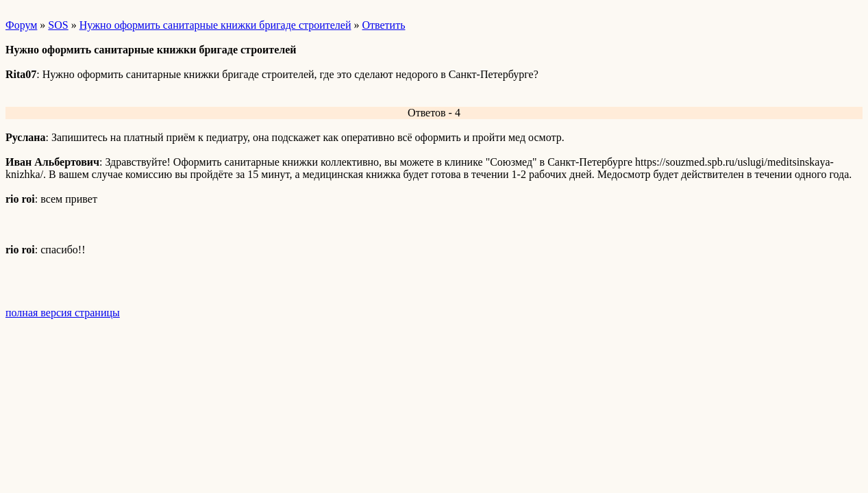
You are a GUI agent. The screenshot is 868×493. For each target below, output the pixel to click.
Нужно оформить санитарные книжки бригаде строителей (215, 25)
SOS (58, 25)
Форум (21, 25)
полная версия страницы (63, 313)
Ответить (383, 25)
